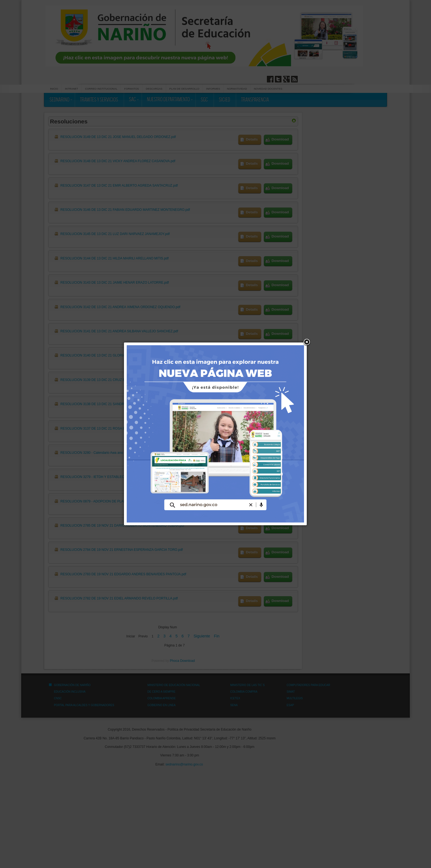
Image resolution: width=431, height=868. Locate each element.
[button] (307, 342)
